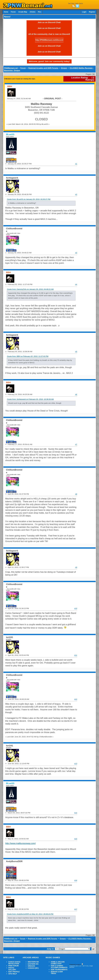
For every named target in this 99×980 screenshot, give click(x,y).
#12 (76, 699)
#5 (76, 352)
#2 (76, 194)
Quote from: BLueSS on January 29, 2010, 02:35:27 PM (29, 199)
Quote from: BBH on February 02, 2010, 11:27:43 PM (28, 356)
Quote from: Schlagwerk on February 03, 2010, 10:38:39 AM (30, 399)
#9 (76, 567)
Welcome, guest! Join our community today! (49, 61)
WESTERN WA (33, 962)
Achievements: (10, 158)
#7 (76, 444)
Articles (32, 12)
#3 (76, 253)
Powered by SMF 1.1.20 (75, 966)
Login (84, 12)
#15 (76, 839)
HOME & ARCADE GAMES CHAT (58, 963)
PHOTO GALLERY (12, 969)
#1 (76, 164)
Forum (13, 12)
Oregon (64, 68)
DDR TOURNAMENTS (59, 970)
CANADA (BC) (33, 968)
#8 (76, 494)
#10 (76, 608)
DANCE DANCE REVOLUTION (14, 963)
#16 (76, 880)
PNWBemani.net (11, 68)
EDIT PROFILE (14, 972)
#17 (76, 909)
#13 (76, 764)
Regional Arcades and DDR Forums (43, 68)
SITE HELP (13, 974)
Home (6, 12)
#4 (76, 284)
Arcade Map (23, 12)
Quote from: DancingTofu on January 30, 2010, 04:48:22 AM (30, 289)
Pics (40, 12)
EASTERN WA (33, 964)
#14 (76, 813)
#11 (76, 655)
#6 (76, 394)
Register (92, 12)
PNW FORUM (13, 966)
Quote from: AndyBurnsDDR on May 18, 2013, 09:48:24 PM (30, 914)
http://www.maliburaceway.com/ (20, 843)
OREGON (31, 966)
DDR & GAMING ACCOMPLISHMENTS (59, 967)
